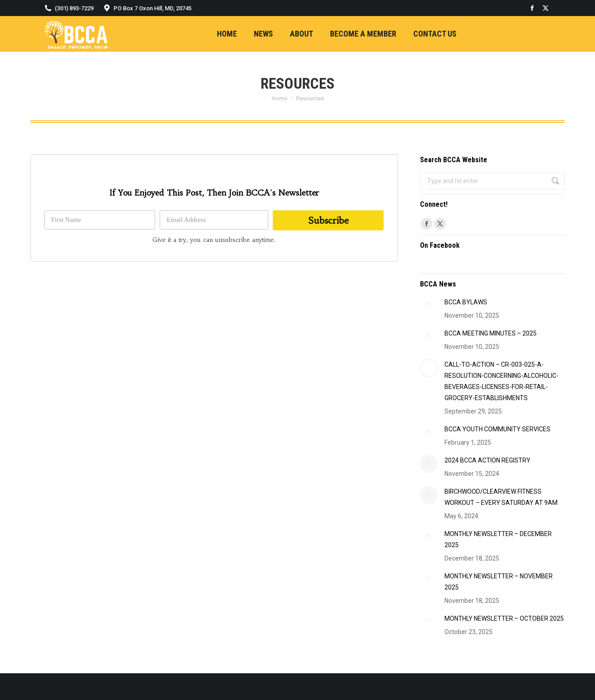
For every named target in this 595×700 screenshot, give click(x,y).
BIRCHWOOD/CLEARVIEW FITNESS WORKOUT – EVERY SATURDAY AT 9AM (501, 497)
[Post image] (429, 306)
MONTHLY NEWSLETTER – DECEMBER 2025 (498, 539)
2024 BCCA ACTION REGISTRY (487, 460)
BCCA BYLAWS (466, 302)
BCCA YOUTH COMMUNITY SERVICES (497, 429)
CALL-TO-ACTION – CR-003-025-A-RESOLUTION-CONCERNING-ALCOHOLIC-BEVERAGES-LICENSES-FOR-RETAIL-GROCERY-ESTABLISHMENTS (501, 381)
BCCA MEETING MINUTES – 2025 (491, 333)
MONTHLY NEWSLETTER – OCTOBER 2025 (504, 618)
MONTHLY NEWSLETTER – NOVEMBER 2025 (499, 582)
